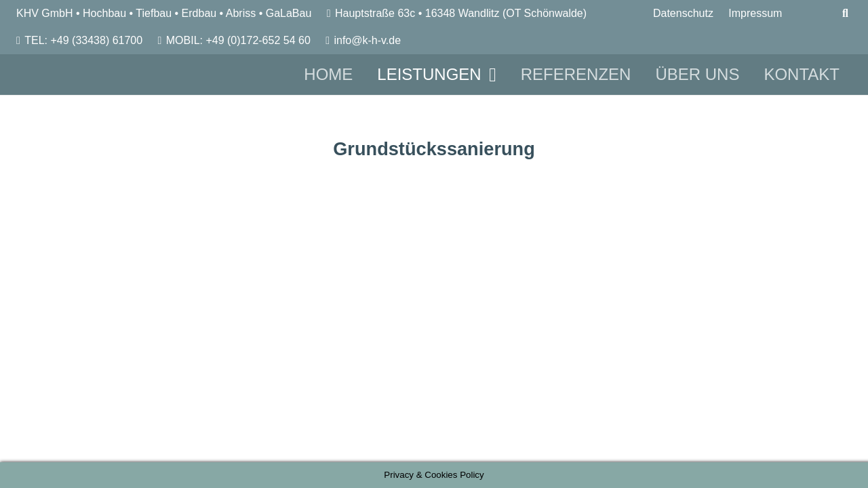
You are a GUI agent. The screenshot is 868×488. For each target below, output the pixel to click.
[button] (489, 75)
